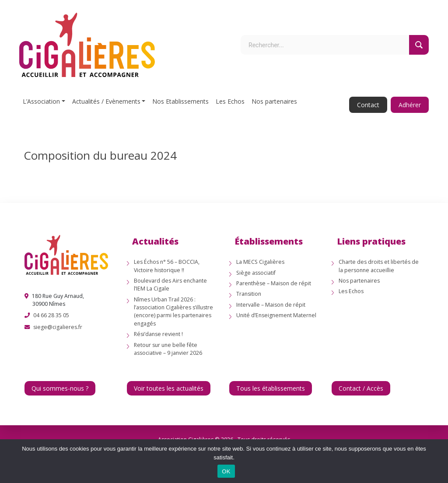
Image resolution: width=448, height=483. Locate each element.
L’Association (41, 101)
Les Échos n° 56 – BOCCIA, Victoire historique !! (167, 266)
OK (226, 471)
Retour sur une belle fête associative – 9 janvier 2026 (168, 349)
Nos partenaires (274, 101)
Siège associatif (256, 273)
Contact (368, 105)
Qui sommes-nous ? (60, 388)
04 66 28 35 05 (51, 315)
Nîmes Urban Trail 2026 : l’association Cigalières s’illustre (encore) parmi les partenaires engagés (173, 311)
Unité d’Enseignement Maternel (276, 315)
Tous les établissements (271, 388)
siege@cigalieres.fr (58, 327)
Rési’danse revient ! (158, 334)
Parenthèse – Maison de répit (274, 283)
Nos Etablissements (180, 101)
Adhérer (410, 105)
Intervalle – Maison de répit (271, 305)
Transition (249, 294)
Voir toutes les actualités (169, 388)
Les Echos (230, 101)
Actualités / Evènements (106, 101)
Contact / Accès (361, 388)
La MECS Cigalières (260, 262)
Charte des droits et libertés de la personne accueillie (379, 266)
